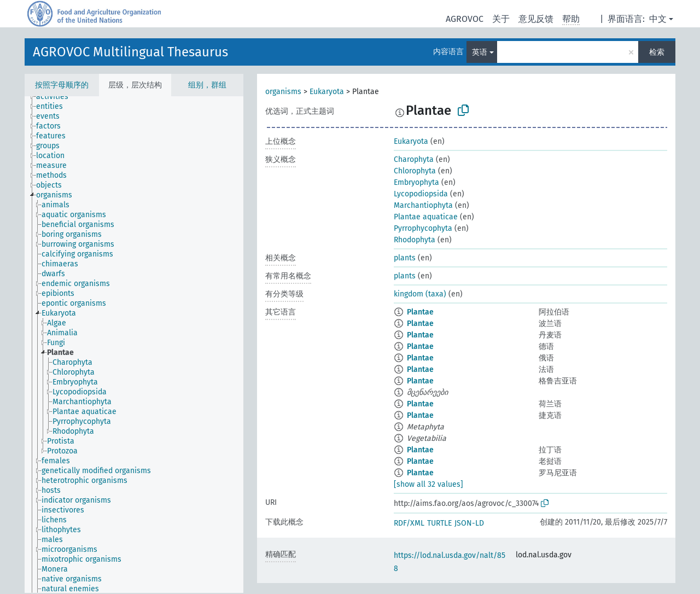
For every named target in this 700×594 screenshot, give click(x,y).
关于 (501, 19)
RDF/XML (409, 523)
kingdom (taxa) (420, 294)
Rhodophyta (415, 240)
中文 (658, 19)
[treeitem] (57, 97)
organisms (283, 92)
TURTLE (439, 523)
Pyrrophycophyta (423, 228)
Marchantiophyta (423, 205)
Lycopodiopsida (421, 194)
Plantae (420, 312)
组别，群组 (207, 85)
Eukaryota (327, 92)
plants (405, 258)
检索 (657, 52)
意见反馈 (536, 19)
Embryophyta (416, 182)
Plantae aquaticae (426, 217)
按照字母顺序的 (62, 85)
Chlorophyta (415, 171)
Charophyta (414, 159)
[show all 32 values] (428, 484)
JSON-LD (469, 523)
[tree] (134, 345)
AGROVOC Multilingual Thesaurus (130, 52)
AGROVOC (465, 19)
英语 (480, 52)
